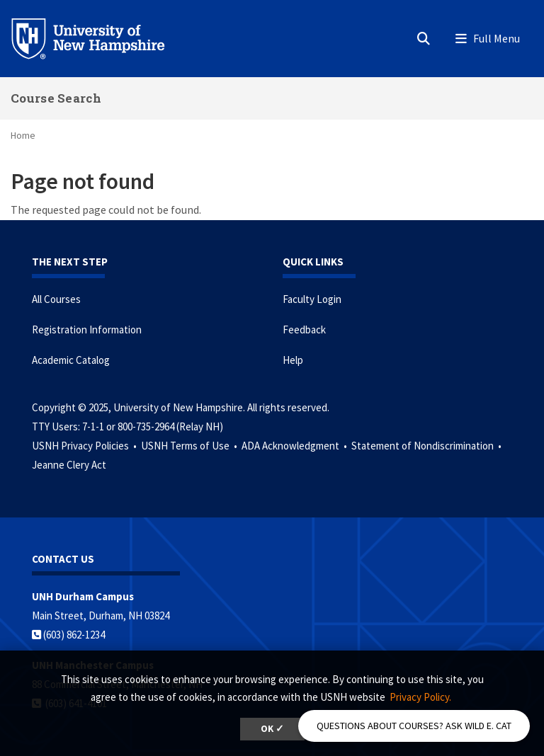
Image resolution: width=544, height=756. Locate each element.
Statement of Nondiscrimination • (427, 446)
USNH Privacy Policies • (85, 446)
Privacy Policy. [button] (420, 697)
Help (293, 360)
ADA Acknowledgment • (295, 446)
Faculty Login (312, 299)
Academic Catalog (71, 360)
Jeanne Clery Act (69, 465)
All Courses (56, 299)
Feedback (304, 330)
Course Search (56, 98)
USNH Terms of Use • (190, 446)
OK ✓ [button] (272, 729)
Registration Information (87, 330)
